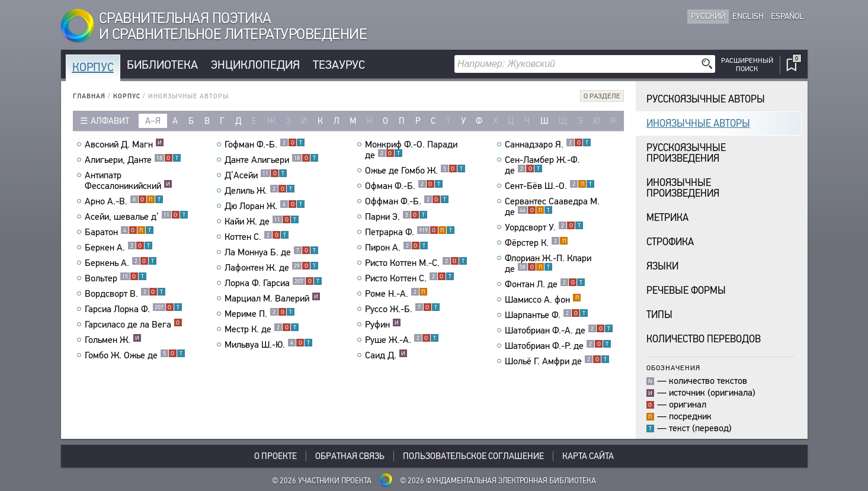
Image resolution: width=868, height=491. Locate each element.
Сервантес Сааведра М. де (552, 207)
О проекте (276, 456)
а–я (153, 121)
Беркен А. (119, 248)
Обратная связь (350, 456)
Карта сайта (588, 456)
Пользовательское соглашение (473, 456)
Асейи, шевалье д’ (137, 217)
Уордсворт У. (544, 227)
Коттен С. (257, 237)
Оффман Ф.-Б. (407, 201)
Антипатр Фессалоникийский (129, 181)
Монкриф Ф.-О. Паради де (411, 150)
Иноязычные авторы (698, 123)
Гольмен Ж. (113, 340)
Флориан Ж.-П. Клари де (548, 264)
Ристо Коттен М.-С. (416, 263)
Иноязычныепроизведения (683, 188)
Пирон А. (397, 248)
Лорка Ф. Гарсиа (273, 283)
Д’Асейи (256, 175)
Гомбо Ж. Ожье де (135, 355)
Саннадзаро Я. (548, 145)
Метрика (667, 218)
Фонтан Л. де (545, 284)
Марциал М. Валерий (273, 299)
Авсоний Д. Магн (124, 145)
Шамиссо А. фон (543, 300)
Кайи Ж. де (262, 222)
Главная (89, 96)
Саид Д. (386, 355)
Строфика (670, 242)
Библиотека (162, 65)
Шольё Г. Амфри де (557, 361)
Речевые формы (686, 291)
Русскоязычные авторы (706, 99)
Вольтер (116, 278)
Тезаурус (339, 65)
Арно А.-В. (124, 201)
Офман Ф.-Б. (404, 186)
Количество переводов (704, 339)
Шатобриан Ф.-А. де (559, 330)
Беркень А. (121, 263)
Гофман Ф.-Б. (265, 145)
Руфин (383, 325)
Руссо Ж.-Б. (403, 309)
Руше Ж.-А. (402, 340)
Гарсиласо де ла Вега (134, 325)
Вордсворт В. (125, 294)
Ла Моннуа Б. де (272, 252)
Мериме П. (260, 314)
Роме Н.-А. (396, 294)
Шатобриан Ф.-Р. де (558, 346)
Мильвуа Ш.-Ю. (269, 345)
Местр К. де (262, 329)
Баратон (119, 232)
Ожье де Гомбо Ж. (415, 171)
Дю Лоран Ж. (265, 206)
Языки (662, 266)
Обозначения (673, 368)
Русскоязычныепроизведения (686, 153)
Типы (659, 315)
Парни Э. (396, 217)
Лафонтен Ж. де (272, 268)
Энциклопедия (255, 65)
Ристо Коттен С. (410, 278)
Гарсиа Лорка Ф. (134, 309)
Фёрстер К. (537, 243)
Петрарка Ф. (410, 232)
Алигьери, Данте (133, 160)
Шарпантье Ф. (547, 315)
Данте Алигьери (272, 160)
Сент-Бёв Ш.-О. (550, 186)
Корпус (93, 67)
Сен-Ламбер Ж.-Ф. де (542, 165)
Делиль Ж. (260, 191)
